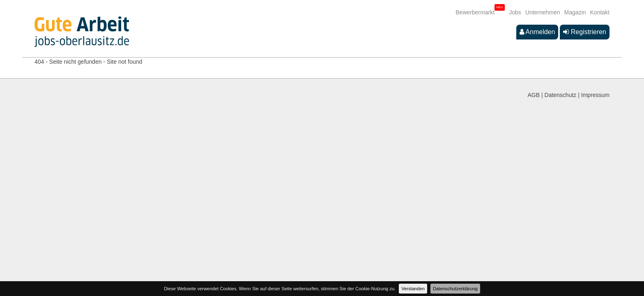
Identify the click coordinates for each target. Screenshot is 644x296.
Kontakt (600, 12)
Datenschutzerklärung (455, 289)
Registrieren (585, 32)
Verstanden (413, 289)
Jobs (515, 12)
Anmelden (537, 32)
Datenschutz (561, 95)
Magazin (575, 12)
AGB (534, 95)
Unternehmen (543, 12)
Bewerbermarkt (475, 12)
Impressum (595, 95)
